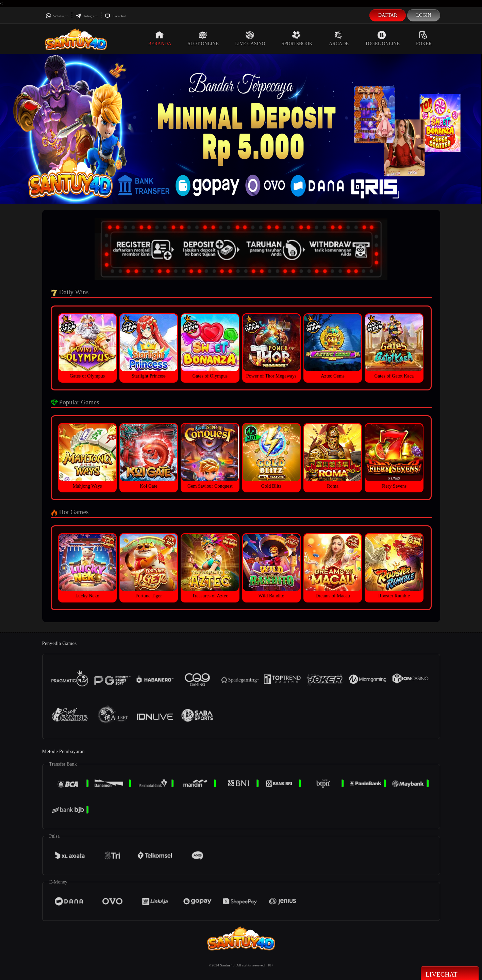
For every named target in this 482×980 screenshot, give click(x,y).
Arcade (339, 38)
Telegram (87, 16)
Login (423, 15)
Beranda (160, 38)
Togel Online (382, 38)
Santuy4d (227, 965)
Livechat (115, 16)
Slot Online (203, 38)
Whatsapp (57, 16)
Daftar (388, 15)
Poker (424, 38)
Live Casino (250, 38)
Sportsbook (297, 38)
